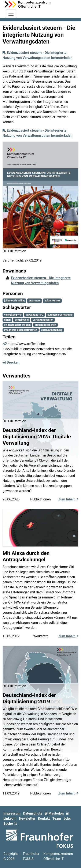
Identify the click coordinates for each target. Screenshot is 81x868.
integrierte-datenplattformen (21, 330)
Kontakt (44, 818)
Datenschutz (33, 813)
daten (7, 320)
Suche (10, 824)
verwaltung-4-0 (35, 315)
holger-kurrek (52, 301)
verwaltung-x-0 (13, 315)
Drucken (11, 362)
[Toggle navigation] (11, 14)
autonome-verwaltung (60, 315)
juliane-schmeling (14, 301)
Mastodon (54, 813)
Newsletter (27, 818)
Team (56, 818)
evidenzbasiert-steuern (17, 325)
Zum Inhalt (68, 499)
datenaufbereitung (52, 330)
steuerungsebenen (45, 325)
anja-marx (35, 301)
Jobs (67, 818)
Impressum (12, 813)
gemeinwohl (22, 320)
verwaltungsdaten (43, 320)
